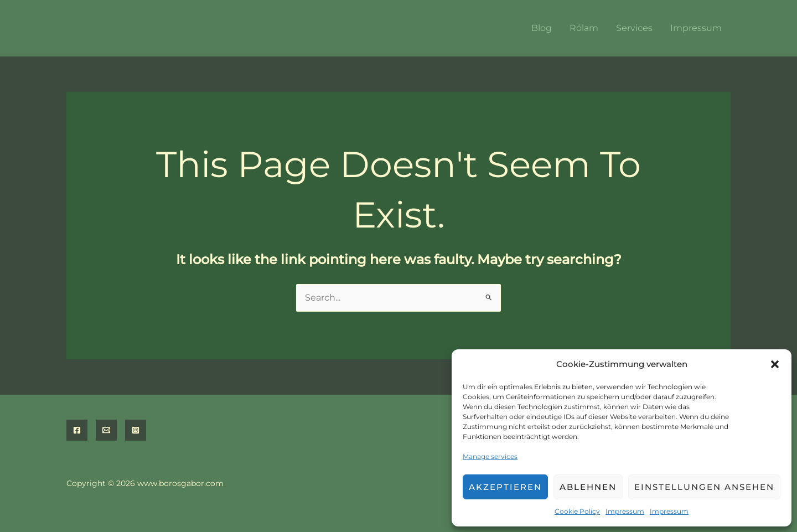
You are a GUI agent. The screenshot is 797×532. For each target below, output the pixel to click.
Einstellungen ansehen (704, 487)
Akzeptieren (505, 487)
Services (634, 28)
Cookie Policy (577, 511)
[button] (775, 364)
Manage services (490, 456)
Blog (542, 28)
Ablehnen (588, 487)
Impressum (625, 511)
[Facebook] (77, 430)
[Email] (106, 430)
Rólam (584, 28)
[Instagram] (136, 430)
